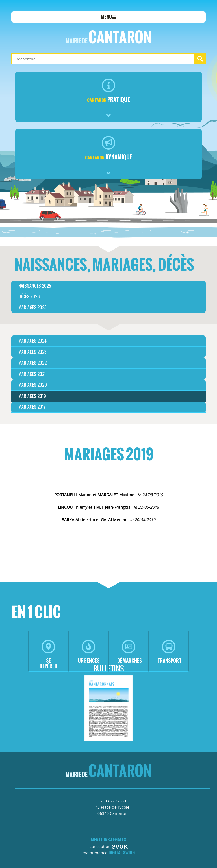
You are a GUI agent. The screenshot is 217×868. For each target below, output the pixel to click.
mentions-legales (109, 840)
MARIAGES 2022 (32, 363)
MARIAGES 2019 (32, 396)
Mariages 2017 (32, 407)
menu (109, 17)
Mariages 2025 (32, 307)
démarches (130, 652)
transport (169, 652)
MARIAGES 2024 (32, 341)
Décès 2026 (29, 297)
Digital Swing (122, 853)
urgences (89, 652)
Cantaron (108, 37)
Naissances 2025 (35, 286)
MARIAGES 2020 (33, 385)
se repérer (48, 655)
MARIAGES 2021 (32, 374)
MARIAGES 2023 (32, 352)
